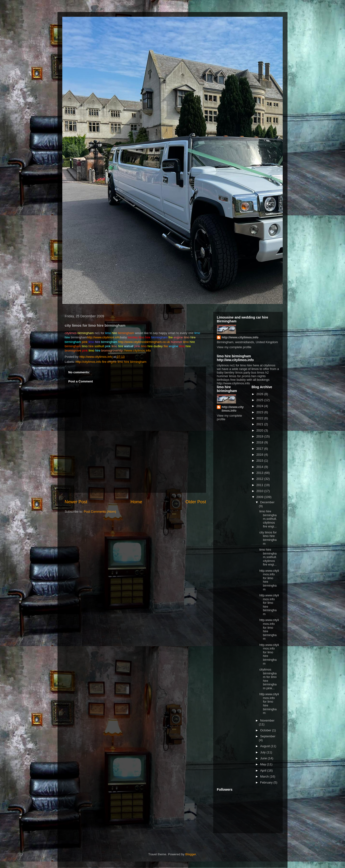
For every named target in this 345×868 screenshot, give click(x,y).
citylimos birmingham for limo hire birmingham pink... (268, 679)
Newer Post (76, 502)
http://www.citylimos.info (103, 337)
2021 (260, 424)
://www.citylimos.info (134, 350)
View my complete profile (234, 347)
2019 (260, 436)
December (267, 502)
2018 (260, 442)
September (268, 736)
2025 (260, 400)
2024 (260, 406)
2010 (260, 491)
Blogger (191, 854)
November (267, 720)
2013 (260, 473)
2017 (260, 449)
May (264, 764)
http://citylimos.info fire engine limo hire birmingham (111, 362)
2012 (260, 479)
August (265, 746)
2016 (260, 455)
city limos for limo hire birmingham (268, 538)
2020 (260, 430)
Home (136, 502)
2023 (260, 412)
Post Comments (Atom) (100, 512)
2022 (260, 418)
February (267, 782)
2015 (260, 461)
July (263, 752)
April (264, 770)
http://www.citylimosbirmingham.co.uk (144, 342)
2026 (260, 394)
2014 (260, 467)
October (266, 730)
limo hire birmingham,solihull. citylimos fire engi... (268, 519)
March (265, 776)
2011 (260, 485)
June (264, 758)
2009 (260, 497)
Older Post (196, 502)
